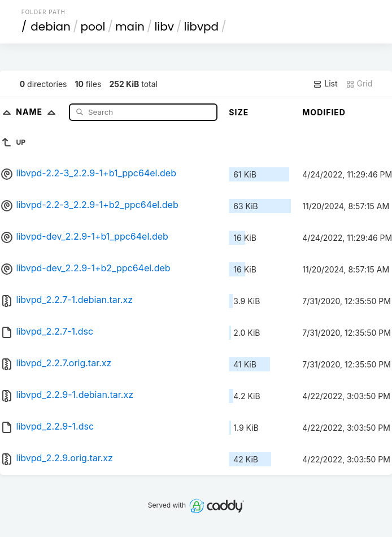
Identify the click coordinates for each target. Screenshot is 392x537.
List (325, 84)
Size (239, 112)
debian (51, 27)
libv (164, 27)
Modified (324, 112)
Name (38, 112)
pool (93, 27)
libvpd (202, 27)
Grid (359, 84)
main (130, 27)
